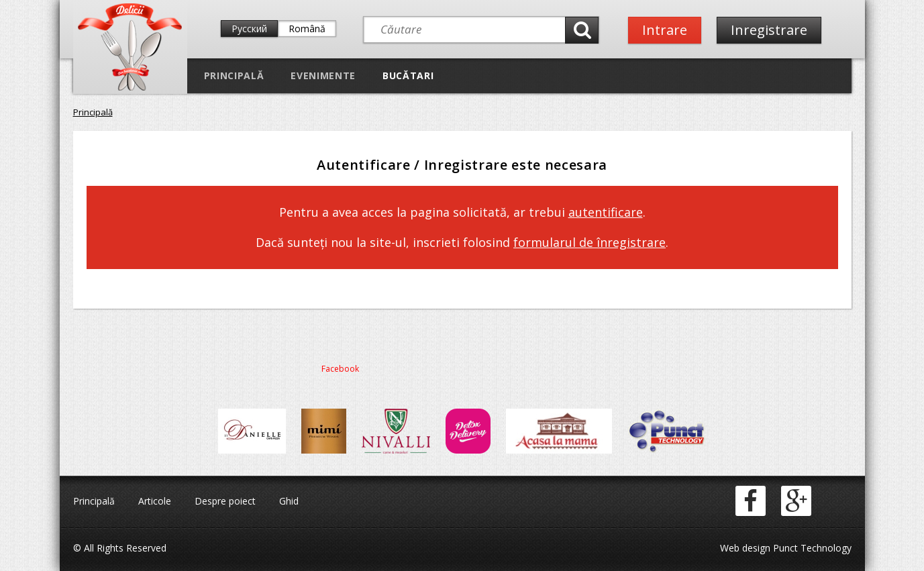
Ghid (289, 501)
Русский (249, 29)
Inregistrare (769, 30)
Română (307, 29)
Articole (155, 501)
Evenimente (323, 75)
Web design (745, 548)
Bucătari (408, 75)
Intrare (665, 30)
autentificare (606, 212)
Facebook (340, 369)
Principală (234, 75)
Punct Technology (811, 548)
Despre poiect (225, 501)
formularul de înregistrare (589, 242)
